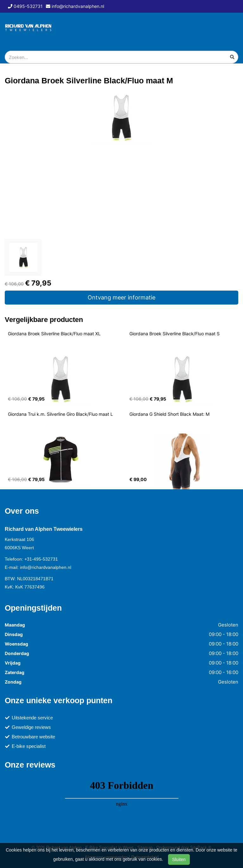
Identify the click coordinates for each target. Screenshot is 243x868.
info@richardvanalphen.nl (46, 567)
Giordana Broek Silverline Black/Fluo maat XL (54, 334)
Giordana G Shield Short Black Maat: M (169, 414)
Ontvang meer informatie (121, 297)
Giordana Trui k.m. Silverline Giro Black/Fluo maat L (60, 414)
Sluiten (179, 859)
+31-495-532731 (41, 559)
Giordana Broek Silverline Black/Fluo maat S (174, 334)
